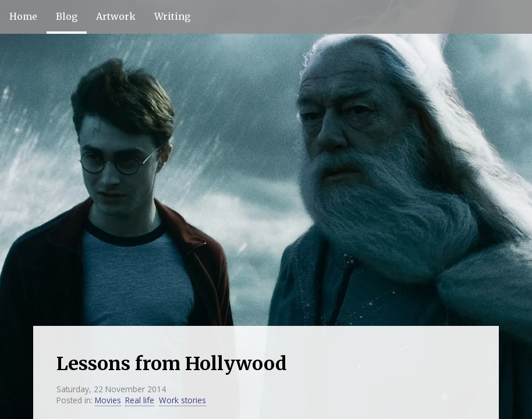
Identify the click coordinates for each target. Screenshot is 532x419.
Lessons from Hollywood (172, 364)
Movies (108, 400)
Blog (67, 16)
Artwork (116, 16)
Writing (172, 16)
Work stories (182, 400)
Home (23, 16)
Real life (140, 400)
